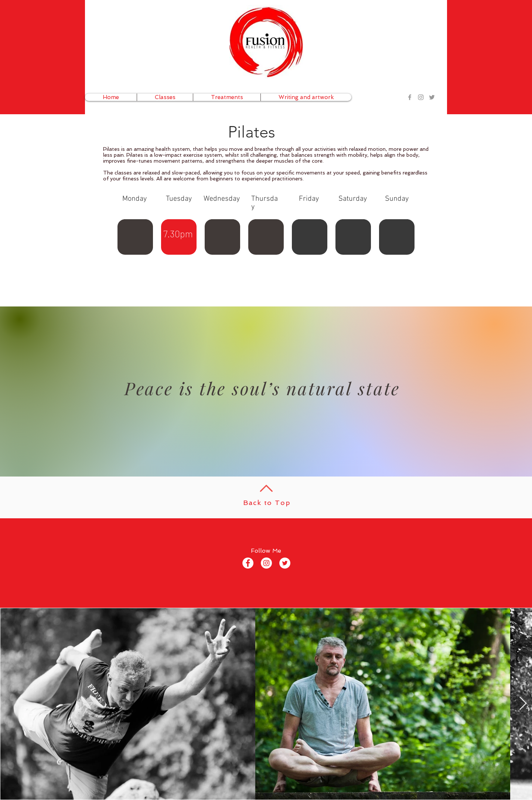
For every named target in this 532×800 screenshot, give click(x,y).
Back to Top (267, 503)
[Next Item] (523, 704)
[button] (165, 97)
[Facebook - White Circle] (248, 563)
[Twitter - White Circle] (285, 563)
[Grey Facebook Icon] (410, 97)
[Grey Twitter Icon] (432, 97)
